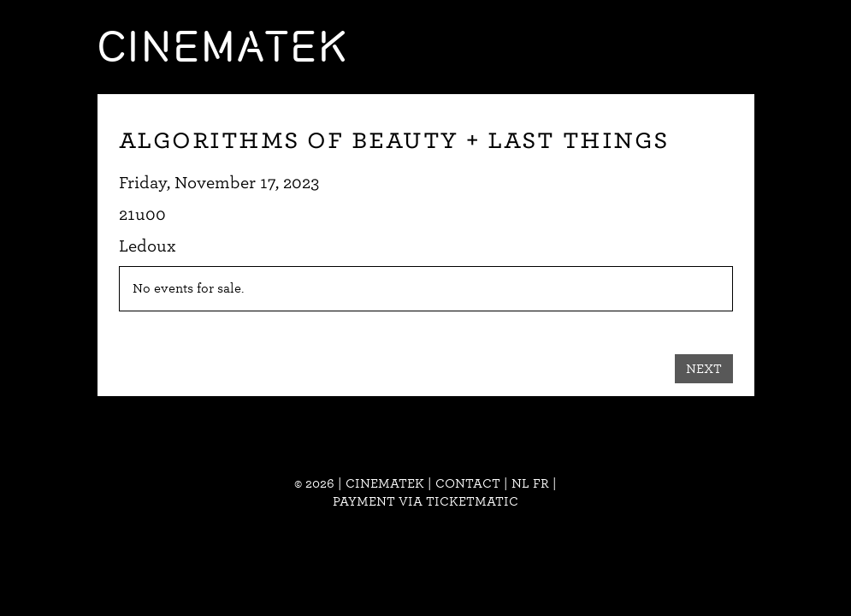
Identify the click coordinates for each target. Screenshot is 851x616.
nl (520, 483)
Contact (468, 483)
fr (541, 483)
